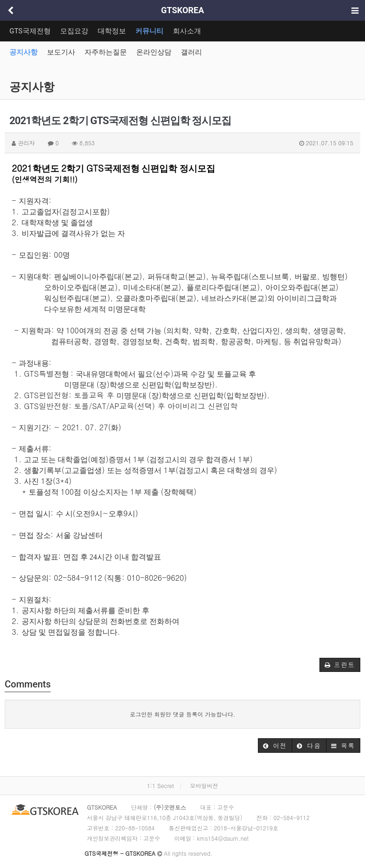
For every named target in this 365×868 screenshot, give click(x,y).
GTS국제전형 (30, 31)
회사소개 (187, 31)
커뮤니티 (149, 31)
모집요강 (74, 31)
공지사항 (23, 52)
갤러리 (191, 52)
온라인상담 (154, 52)
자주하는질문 (106, 52)
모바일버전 (204, 785)
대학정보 (112, 31)
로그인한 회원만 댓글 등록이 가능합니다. (182, 714)
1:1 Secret (160, 785)
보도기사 (61, 52)
